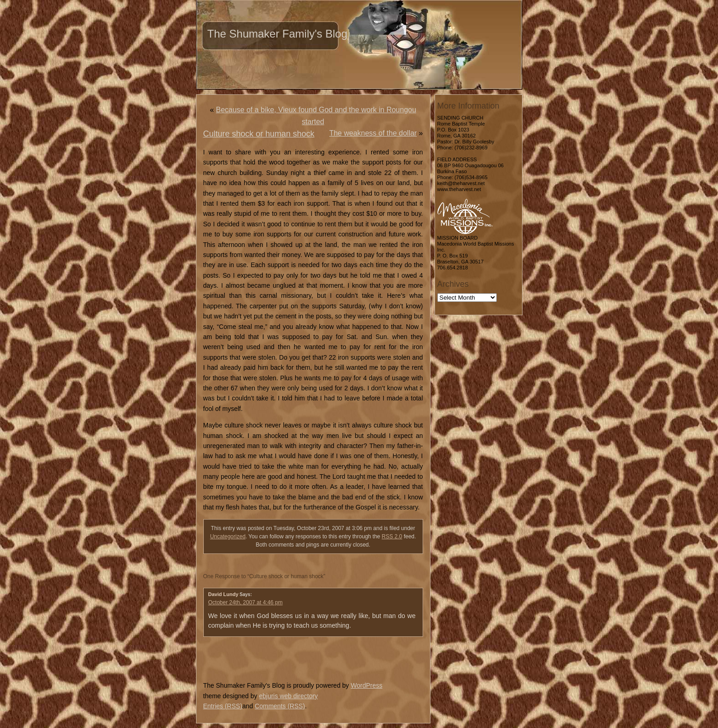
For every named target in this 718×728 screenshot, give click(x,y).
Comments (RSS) (280, 706)
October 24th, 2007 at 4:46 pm (246, 602)
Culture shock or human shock (259, 134)
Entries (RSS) (223, 706)
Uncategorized (228, 536)
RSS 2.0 (392, 536)
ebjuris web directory (288, 696)
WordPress (367, 685)
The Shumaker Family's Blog (277, 34)
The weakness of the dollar (373, 133)
